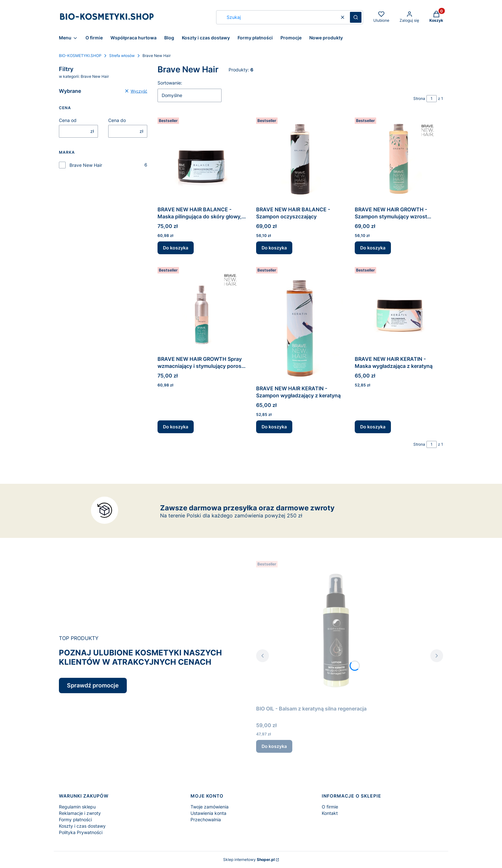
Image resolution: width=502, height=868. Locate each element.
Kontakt (330, 813)
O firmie (330, 807)
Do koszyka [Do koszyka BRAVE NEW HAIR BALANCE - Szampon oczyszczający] (274, 248)
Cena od (68, 120)
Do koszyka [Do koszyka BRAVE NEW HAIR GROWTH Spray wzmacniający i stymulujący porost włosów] (176, 427)
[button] (356, 17)
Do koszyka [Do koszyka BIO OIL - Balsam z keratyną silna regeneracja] (274, 746)
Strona (419, 98)
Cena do (117, 120)
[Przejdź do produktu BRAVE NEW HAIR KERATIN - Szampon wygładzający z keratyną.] (300, 323)
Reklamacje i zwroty (80, 813)
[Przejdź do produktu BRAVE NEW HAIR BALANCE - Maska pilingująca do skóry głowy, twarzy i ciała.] (202, 159)
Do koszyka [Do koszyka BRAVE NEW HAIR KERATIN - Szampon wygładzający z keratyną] (274, 427)
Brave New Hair (86, 165)
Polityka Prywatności (81, 832)
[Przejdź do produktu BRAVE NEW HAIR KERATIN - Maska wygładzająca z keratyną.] (399, 309)
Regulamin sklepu (77, 807)
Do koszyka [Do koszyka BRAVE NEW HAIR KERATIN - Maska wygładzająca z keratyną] (373, 427)
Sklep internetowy (249, 860)
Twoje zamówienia (210, 807)
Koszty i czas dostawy (82, 826)
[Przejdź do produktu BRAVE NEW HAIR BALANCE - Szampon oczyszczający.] (300, 159)
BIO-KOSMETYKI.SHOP (80, 56)
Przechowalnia (206, 819)
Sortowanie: (170, 83)
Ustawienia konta (208, 813)
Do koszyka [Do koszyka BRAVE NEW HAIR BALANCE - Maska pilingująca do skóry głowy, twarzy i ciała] (176, 248)
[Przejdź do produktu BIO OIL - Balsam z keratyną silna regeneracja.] (336, 630)
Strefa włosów (122, 56)
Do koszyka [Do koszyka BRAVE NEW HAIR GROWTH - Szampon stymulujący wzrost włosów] (373, 248)
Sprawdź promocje (93, 685)
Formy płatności (75, 819)
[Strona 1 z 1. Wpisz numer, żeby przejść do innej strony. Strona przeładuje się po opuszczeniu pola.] (432, 99)
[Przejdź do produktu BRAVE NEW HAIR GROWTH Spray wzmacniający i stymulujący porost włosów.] (202, 309)
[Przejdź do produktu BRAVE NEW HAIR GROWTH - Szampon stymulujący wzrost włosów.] (399, 159)
